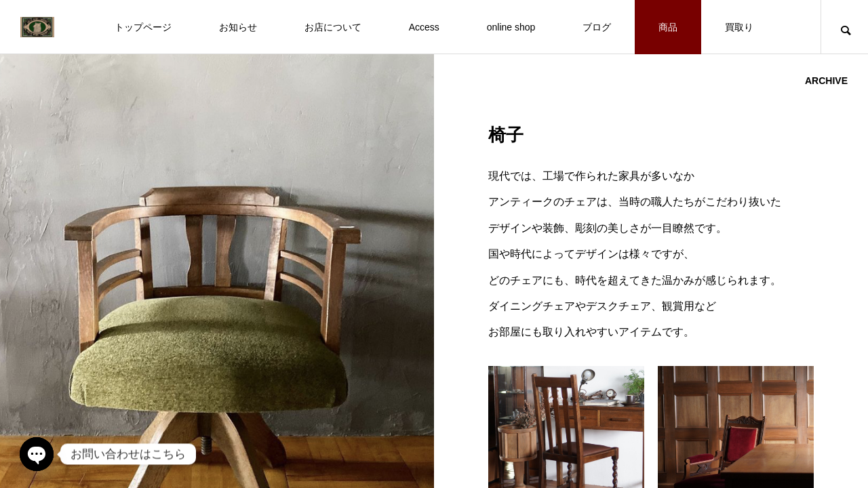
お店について (333, 27)
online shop (511, 27)
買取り (739, 27)
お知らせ (238, 27)
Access (424, 27)
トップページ (143, 27)
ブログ (597, 27)
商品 (668, 27)
